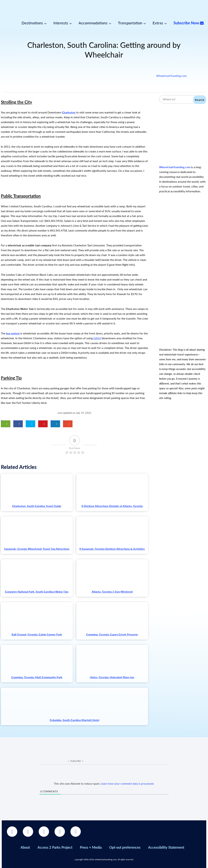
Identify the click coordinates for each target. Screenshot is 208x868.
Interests (61, 23)
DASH (97, 338)
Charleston (69, 112)
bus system (13, 333)
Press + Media (91, 847)
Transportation (130, 23)
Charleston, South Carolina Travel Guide (37, 506)
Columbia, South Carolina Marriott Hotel (74, 720)
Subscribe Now (189, 23)
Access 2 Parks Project (55, 847)
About (25, 847)
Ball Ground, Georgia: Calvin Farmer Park (37, 634)
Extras (158, 23)
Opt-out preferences (125, 847)
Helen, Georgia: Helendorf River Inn (112, 677)
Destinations (32, 23)
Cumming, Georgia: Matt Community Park (37, 677)
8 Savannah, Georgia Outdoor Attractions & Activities (112, 549)
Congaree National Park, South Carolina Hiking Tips (37, 592)
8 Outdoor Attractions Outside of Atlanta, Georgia (112, 506)
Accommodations (93, 23)
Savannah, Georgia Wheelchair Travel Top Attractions (37, 549)
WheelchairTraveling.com (171, 76)
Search (200, 100)
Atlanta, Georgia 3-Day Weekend (112, 592)
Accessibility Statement (166, 847)
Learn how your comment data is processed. (128, 783)
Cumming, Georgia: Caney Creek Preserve (112, 634)
